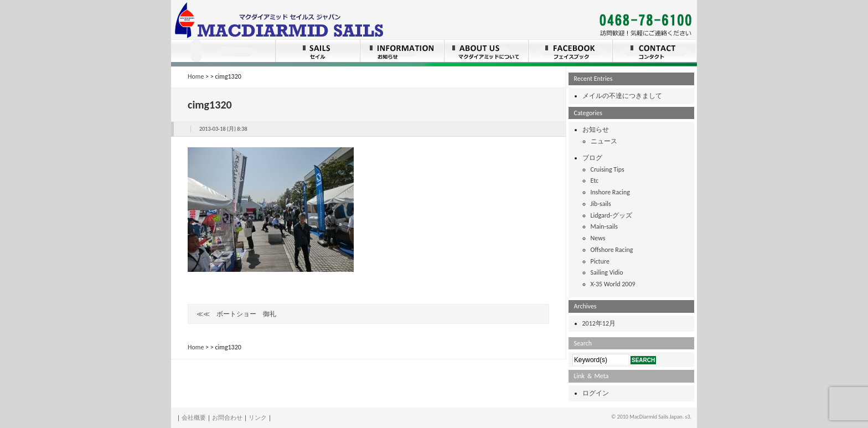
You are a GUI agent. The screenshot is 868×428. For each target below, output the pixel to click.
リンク (258, 418)
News (598, 238)
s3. (688, 417)
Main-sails (604, 226)
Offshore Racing (612, 250)
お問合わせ (227, 418)
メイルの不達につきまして (622, 96)
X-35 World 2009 (613, 284)
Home (196, 76)
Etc (595, 181)
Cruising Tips (608, 169)
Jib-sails (601, 204)
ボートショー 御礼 (246, 314)
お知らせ (596, 130)
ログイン (596, 393)
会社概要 (194, 418)
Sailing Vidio (607, 272)
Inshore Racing (610, 192)
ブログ (592, 158)
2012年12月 (599, 323)
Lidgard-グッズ (611, 215)
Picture (600, 261)
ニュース (604, 141)
